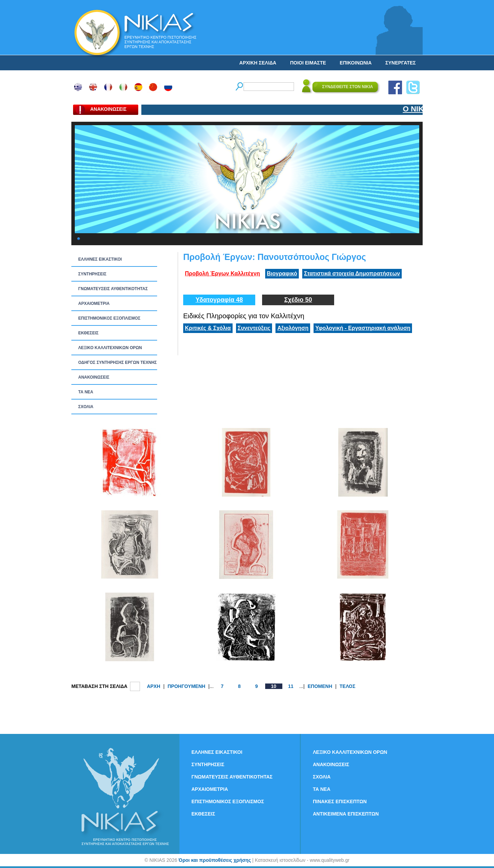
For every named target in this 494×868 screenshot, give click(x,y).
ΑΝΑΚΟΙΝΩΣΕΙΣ (94, 377)
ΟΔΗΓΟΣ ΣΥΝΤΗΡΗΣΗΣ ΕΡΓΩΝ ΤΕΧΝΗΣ (117, 362)
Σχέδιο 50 (298, 300)
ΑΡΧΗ (154, 686)
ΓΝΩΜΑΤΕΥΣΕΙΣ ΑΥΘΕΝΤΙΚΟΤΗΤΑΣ (113, 289)
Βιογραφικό (282, 274)
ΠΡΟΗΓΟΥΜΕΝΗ (186, 686)
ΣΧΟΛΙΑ (86, 407)
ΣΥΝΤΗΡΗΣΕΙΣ (92, 274)
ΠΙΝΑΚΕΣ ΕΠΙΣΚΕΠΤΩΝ (340, 801)
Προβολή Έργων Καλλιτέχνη (222, 274)
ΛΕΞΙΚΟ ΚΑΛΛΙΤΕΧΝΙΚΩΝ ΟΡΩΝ (110, 348)
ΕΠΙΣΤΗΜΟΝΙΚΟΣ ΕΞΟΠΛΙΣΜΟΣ (109, 318)
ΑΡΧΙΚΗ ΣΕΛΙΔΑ (258, 63)
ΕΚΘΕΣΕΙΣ (88, 333)
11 (291, 686)
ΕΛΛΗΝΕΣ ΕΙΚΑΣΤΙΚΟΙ (100, 259)
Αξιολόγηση (293, 328)
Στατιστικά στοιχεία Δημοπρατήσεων (352, 274)
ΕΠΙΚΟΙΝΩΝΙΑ (356, 63)
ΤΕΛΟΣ (348, 686)
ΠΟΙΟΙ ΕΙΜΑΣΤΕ (308, 63)
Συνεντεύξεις (254, 328)
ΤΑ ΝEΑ (86, 392)
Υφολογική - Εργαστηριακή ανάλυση (363, 328)
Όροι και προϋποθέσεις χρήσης (215, 860)
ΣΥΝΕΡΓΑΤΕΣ (401, 63)
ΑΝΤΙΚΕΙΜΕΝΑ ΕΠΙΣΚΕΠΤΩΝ (346, 814)
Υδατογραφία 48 (219, 300)
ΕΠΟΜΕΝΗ (320, 686)
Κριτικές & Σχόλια (208, 328)
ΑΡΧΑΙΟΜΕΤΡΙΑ (94, 304)
